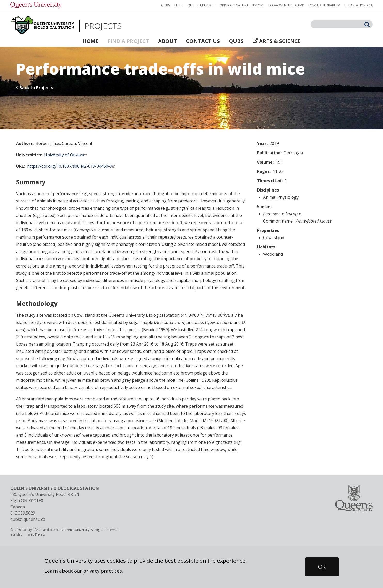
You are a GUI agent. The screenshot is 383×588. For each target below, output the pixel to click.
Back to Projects (36, 88)
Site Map (17, 534)
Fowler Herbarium (324, 5)
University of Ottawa (66, 155)
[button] (322, 567)
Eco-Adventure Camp (286, 5)
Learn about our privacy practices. (84, 571)
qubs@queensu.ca (28, 519)
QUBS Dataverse (201, 5)
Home (90, 41)
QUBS (166, 5)
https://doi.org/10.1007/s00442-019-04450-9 (72, 166)
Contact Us (203, 41)
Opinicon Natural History (242, 5)
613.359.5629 (23, 513)
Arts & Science (280, 41)
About (167, 41)
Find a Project (128, 41)
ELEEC (179, 5)
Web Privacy (37, 534)
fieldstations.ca (358, 5)
